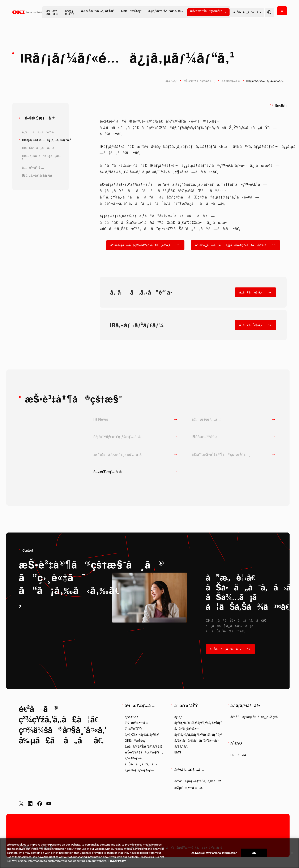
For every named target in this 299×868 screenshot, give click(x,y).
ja (244, 755)
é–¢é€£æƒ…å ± (231, 81)
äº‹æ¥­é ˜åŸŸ (70, 12)
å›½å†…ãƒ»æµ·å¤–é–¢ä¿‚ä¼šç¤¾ (254, 717)
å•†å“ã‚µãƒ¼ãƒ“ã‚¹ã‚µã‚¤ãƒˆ (198, 781)
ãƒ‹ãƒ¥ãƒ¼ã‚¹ (134, 758)
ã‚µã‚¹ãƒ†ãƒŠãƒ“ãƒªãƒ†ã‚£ (166, 11)
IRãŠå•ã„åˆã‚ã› (40, 148)
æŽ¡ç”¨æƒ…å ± (188, 788)
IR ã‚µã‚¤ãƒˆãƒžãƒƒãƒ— (39, 176)
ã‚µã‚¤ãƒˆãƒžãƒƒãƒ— (139, 770)
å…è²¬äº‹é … (33, 168)
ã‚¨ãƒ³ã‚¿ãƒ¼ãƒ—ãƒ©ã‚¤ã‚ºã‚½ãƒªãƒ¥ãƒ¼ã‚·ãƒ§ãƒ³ (198, 731)
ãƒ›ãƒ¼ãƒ (171, 81)
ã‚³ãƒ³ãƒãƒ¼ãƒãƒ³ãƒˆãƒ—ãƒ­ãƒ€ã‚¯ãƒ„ (197, 743)
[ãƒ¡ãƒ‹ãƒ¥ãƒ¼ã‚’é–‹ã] (282, 11)
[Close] (292, 853)
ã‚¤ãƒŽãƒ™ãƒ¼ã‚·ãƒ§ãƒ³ (98, 11)
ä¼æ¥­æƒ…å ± (52, 12)
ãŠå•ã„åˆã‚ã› (141, 764)
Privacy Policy (117, 861)
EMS (178, 752)
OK (254, 853)
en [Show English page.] (232, 755)
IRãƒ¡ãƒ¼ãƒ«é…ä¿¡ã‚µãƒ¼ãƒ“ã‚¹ (42, 140)
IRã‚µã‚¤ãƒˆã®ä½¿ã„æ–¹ (41, 158)
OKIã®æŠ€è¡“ (131, 11)
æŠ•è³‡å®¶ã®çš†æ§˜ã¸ (208, 11)
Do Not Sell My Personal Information (214, 853)
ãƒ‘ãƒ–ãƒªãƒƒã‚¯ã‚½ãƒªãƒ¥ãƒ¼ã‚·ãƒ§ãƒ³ (198, 720)
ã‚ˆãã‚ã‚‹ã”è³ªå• (39, 132)
